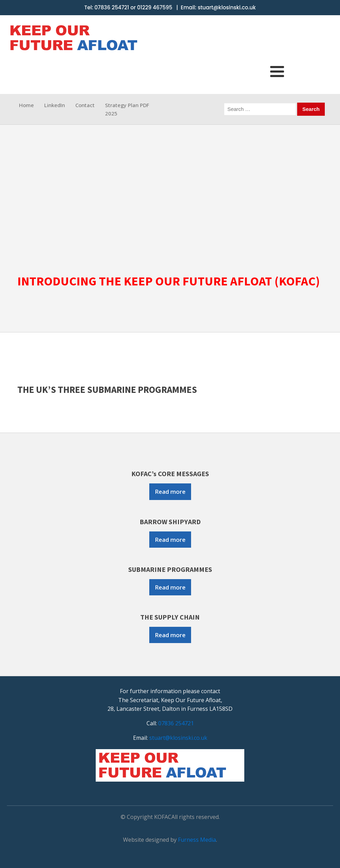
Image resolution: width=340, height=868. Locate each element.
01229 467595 (155, 7)
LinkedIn (55, 105)
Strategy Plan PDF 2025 (127, 109)
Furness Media (197, 840)
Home (26, 105)
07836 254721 (112, 7)
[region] (170, 195)
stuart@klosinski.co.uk (227, 7)
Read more (170, 492)
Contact (85, 105)
